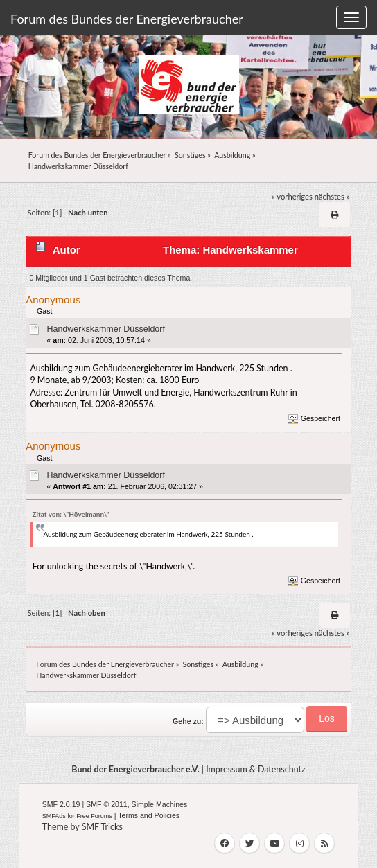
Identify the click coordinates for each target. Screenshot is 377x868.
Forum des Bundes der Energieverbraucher (127, 19)
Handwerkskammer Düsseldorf (105, 329)
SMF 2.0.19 (61, 804)
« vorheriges (292, 196)
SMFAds (54, 816)
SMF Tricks (102, 827)
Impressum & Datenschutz (256, 769)
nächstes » (332, 196)
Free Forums (94, 816)
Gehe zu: (188, 721)
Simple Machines (160, 804)
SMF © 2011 (107, 804)
